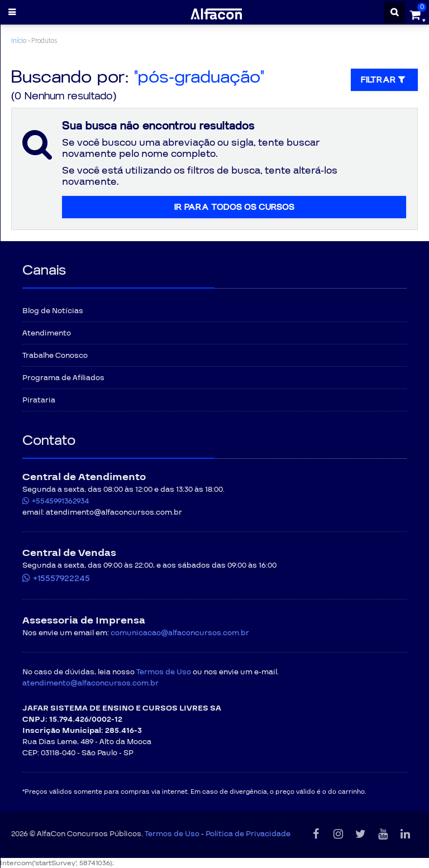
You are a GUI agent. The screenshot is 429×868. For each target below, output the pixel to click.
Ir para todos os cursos (234, 207)
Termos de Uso (164, 672)
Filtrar (384, 80)
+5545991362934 (60, 501)
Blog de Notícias (53, 311)
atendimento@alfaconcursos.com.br (90, 683)
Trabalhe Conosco (55, 356)
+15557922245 (61, 578)
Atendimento (47, 333)
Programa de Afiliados (63, 378)
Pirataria (39, 400)
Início (19, 40)
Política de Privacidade (248, 834)
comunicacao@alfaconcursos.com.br (180, 633)
